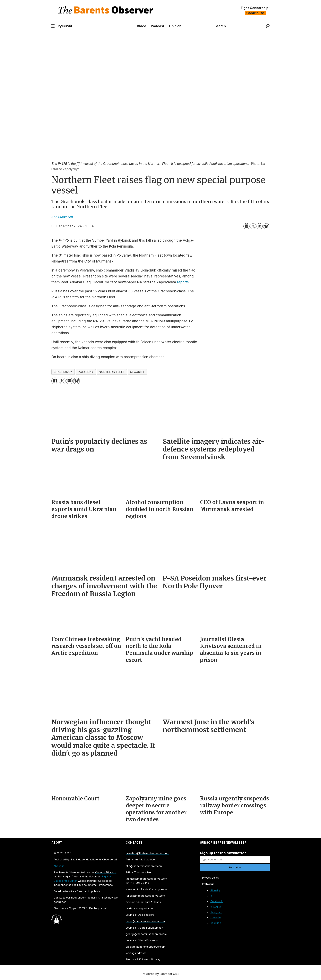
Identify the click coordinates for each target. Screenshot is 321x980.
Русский (65, 26)
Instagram (216, 907)
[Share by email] (260, 226)
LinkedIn (216, 917)
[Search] (268, 26)
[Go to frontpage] (107, 11)
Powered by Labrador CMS (161, 974)
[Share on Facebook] (246, 226)
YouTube (216, 923)
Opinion (175, 26)
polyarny (86, 372)
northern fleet (112, 372)
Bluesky (215, 890)
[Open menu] (53, 26)
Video (141, 26)
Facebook (217, 901)
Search (211, 26)
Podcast (158, 26)
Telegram (216, 912)
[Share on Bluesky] (266, 226)
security (137, 372)
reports (183, 282)
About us (59, 866)
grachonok (63, 372)
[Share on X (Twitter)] (253, 226)
